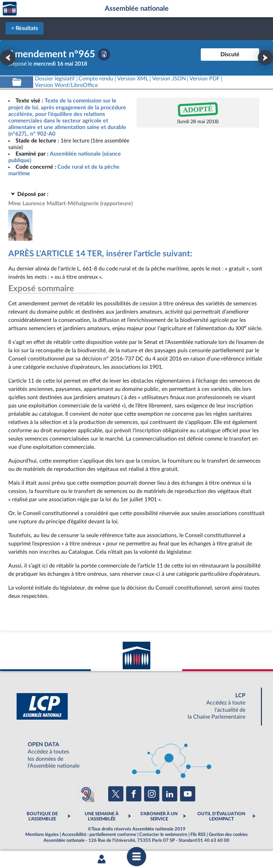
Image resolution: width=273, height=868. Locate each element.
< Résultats (25, 28)
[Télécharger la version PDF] (104, 55)
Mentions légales (42, 835)
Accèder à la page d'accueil (10, 9)
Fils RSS (198, 835)
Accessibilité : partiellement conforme (99, 835)
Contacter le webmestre (163, 835)
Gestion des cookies (228, 835)
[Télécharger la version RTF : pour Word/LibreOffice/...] (66, 85)
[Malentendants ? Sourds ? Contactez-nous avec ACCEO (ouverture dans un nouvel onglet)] (86, 794)
